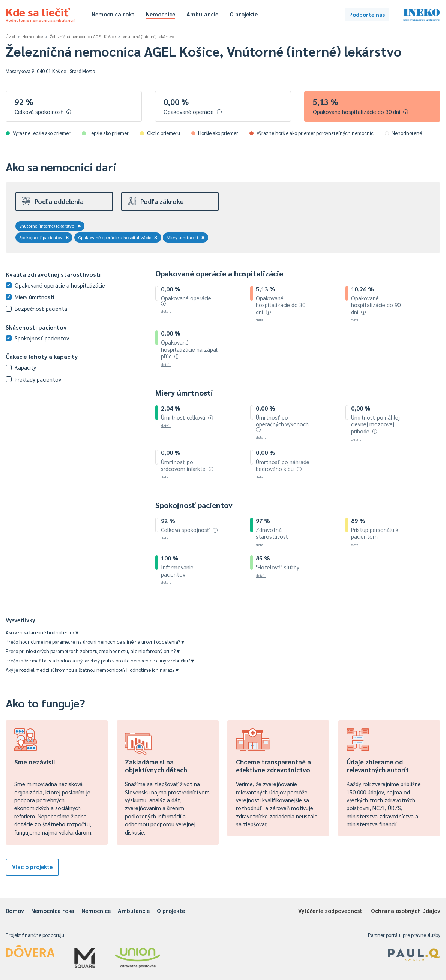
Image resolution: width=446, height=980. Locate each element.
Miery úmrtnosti (186, 237)
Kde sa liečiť (40, 13)
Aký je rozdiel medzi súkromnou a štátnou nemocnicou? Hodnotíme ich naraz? (92, 670)
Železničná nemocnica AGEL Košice (83, 37)
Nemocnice (161, 14)
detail (166, 311)
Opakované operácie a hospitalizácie (118, 237)
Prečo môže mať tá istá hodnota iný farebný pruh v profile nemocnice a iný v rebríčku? (100, 660)
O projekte (244, 14)
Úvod (10, 37)
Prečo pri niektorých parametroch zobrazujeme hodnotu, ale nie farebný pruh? (93, 651)
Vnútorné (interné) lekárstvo (148, 37)
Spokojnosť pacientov (44, 237)
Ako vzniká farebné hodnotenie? (42, 632)
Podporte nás (367, 14)
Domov (15, 910)
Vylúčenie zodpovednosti (331, 910)
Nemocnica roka (113, 14)
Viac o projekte (32, 867)
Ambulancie (202, 14)
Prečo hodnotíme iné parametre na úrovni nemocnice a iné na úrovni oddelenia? (95, 642)
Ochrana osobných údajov (406, 910)
